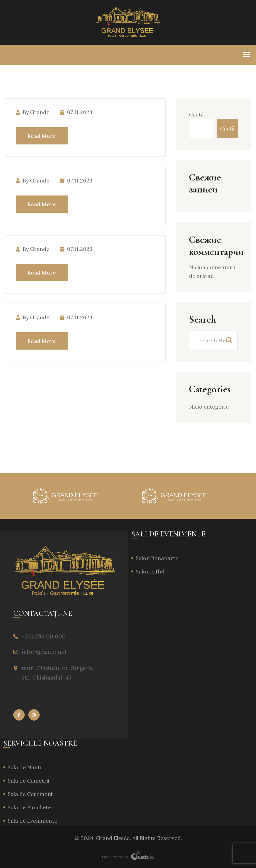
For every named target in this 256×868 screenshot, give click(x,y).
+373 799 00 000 (44, 636)
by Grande (32, 112)
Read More (42, 136)
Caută (196, 114)
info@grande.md (44, 652)
